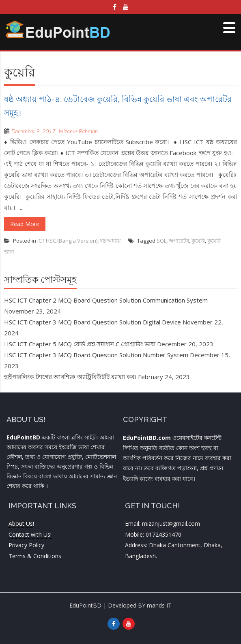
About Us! (21, 524)
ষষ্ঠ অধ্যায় (110, 241)
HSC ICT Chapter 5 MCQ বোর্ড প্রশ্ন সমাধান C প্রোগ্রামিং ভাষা (80, 344)
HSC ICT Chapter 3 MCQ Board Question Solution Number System (96, 355)
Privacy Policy (26, 545)
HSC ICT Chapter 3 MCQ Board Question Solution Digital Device (93, 322)
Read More (25, 224)
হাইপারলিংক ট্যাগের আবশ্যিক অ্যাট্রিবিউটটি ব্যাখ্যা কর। (70, 377)
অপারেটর (179, 241)
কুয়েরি (198, 241)
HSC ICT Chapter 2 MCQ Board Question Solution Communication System (106, 300)
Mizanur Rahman (78, 131)
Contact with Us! (30, 534)
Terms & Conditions (35, 556)
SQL (161, 241)
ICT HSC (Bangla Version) (67, 241)
